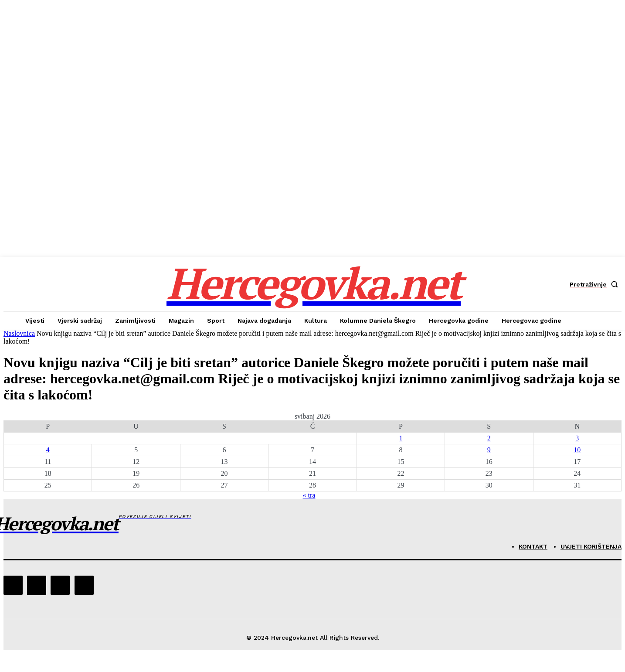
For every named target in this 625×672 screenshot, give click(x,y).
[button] (596, 284)
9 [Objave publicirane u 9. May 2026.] (489, 450)
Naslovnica (19, 333)
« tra (309, 495)
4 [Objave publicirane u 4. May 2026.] (48, 450)
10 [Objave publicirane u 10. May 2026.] (577, 450)
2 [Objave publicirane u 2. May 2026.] (489, 438)
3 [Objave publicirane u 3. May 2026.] (577, 438)
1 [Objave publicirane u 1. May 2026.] (401, 438)
